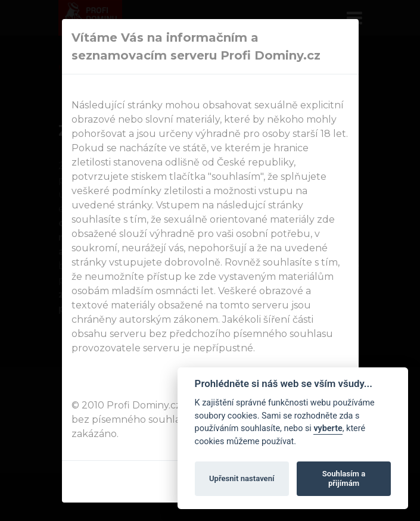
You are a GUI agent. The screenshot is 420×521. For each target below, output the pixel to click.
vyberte (328, 428)
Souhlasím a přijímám (344, 478)
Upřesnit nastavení (242, 478)
